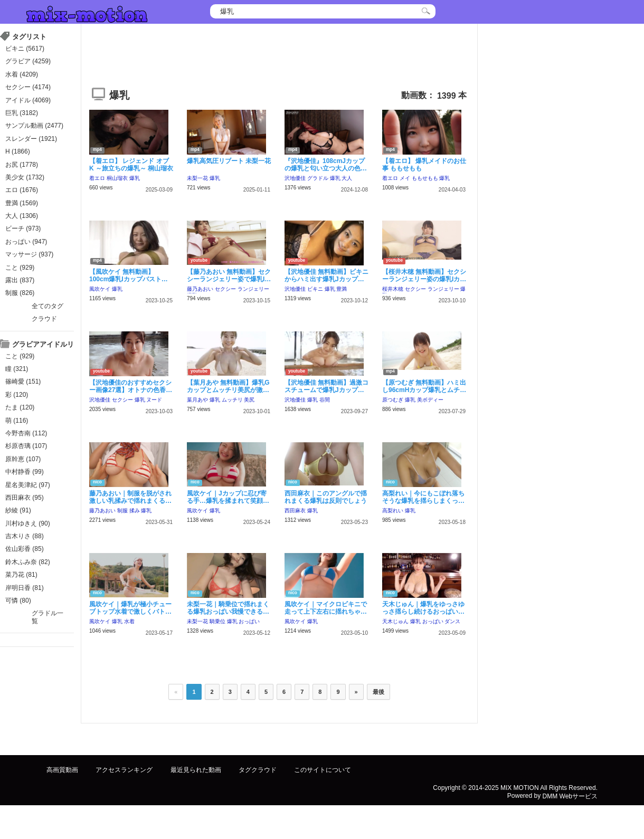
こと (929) (20, 268)
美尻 (249, 400)
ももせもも (425, 178)
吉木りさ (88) (25, 536)
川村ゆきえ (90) (28, 523)
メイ (405, 178)
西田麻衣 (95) (25, 498)
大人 (347, 178)
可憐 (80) (18, 600)
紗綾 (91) (18, 510)
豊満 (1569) (22, 203)
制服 (122, 511)
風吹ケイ (100, 289)
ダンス (452, 621)
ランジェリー (253, 289)
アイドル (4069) (28, 100)
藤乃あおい (200, 289)
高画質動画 (62, 770)
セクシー (225, 289)
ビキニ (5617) (25, 49)
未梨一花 (197, 178)
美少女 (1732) (25, 177)
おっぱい (249, 621)
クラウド (44, 319)
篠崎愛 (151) (23, 382)
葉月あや (197, 400)
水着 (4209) (22, 74)
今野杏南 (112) (26, 433)
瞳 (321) (17, 369)
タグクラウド (258, 770)
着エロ (97, 178)
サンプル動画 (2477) (34, 126)
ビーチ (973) (23, 228)
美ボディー (430, 400)
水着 (129, 621)
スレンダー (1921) (31, 139)
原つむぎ (393, 400)
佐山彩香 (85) (25, 549)
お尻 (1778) (22, 165)
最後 (378, 692)
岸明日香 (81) (25, 588)
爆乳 (135, 178)
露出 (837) (20, 280)
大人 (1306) (22, 216)
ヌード (154, 400)
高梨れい (393, 511)
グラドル (318, 178)
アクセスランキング (124, 770)
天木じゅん (395, 621)
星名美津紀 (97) (28, 485)
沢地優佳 (295, 178)
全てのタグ (48, 306)
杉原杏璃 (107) (26, 446)
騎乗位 (217, 621)
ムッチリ (232, 400)
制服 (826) (20, 293)
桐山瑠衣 (117, 178)
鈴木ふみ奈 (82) (28, 562)
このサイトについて (323, 770)
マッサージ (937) (29, 254)
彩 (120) (17, 395)
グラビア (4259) (28, 61)
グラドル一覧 (48, 617)
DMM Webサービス (570, 796)
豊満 (342, 289)
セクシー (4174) (28, 87)
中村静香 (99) (25, 472)
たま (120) (20, 407)
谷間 (325, 400)
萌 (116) (17, 421)
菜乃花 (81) (21, 575)
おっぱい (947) (26, 242)
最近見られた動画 (196, 770)
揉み (135, 511)
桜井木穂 (393, 289)
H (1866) (18, 151)
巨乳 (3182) (22, 113)
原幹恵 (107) (23, 459)
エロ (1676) (22, 190)
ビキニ (315, 289)
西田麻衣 (295, 511)
